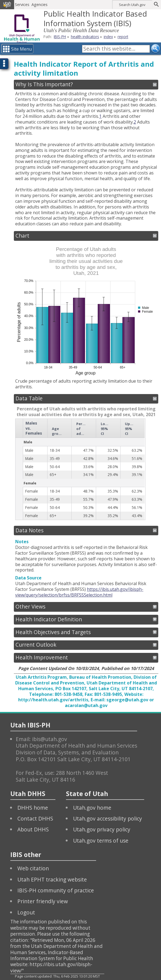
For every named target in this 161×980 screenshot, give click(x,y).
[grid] (80, 469)
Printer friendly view (43, 901)
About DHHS (33, 829)
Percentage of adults (83, 429)
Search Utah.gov (132, 5)
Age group (58, 431)
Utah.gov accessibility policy (108, 818)
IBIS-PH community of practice (56, 890)
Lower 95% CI (106, 429)
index (108, 37)
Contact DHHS (35, 818)
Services (23, 4)
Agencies (40, 4)
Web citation (33, 868)
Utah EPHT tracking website (52, 879)
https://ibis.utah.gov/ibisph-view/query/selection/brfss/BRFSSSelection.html (79, 592)
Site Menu (21, 49)
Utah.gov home (92, 808)
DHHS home (33, 808)
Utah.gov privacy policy (102, 829)
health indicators (85, 37)
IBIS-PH (60, 37)
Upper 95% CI (131, 429)
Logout (26, 912)
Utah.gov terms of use (101, 841)
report (123, 37)
